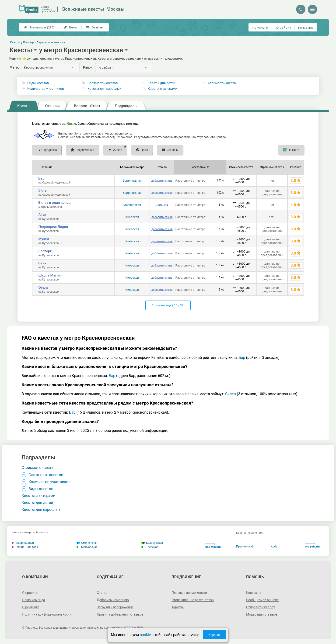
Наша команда (34, 600)
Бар (41, 178)
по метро (306, 28)
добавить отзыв (162, 181)
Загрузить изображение (115, 607)
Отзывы (95, 27)
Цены (70, 27)
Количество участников (46, 89)
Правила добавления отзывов (120, 614)
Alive (42, 215)
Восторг (45, 251)
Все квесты (39, 27)
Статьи (102, 593)
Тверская (150, 547)
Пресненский (245, 547)
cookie (145, 635)
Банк (42, 263)
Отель (43, 287)
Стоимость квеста (222, 83)
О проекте (30, 593)
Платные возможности (189, 593)
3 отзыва (162, 205)
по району (283, 28)
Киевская (132, 217)
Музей (44, 239)
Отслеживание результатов (193, 600)
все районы (312, 545)
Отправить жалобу (261, 607)
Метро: (15, 67)
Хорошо (214, 635)
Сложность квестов (103, 83)
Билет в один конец (54, 203)
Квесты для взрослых (104, 89)
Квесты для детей (161, 83)
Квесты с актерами (162, 89)
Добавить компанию (113, 600)
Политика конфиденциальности (47, 614)
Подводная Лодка (53, 227)
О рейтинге (31, 607)
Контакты (254, 593)
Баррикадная (132, 181)
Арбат (275, 547)
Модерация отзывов (262, 614)
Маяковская (132, 205)
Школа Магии (49, 275)
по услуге (260, 28)
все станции (213, 546)
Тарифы (178, 607)
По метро (29, 42)
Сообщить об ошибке (262, 600)
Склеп (43, 190)
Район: (88, 67)
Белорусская (152, 543)
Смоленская (87, 543)
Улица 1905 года (25, 547)
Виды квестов (38, 83)
